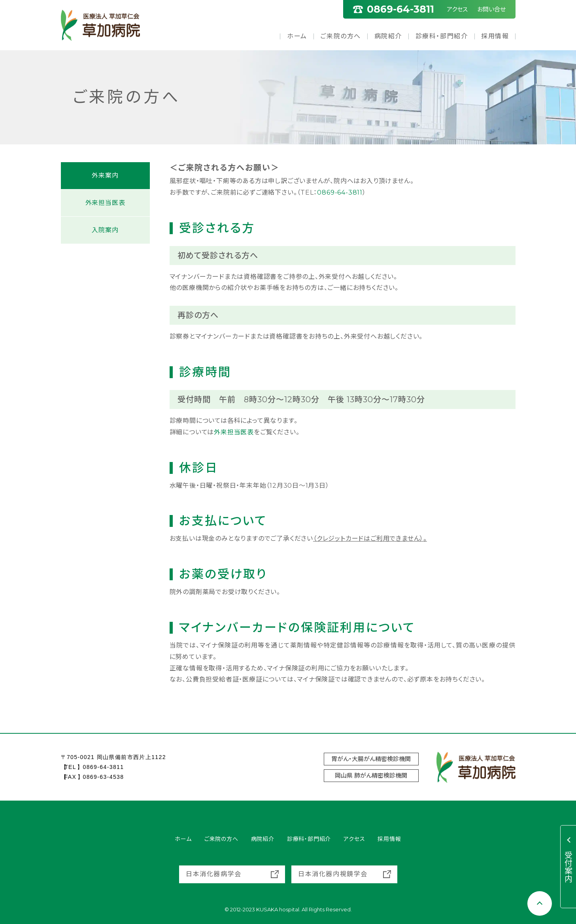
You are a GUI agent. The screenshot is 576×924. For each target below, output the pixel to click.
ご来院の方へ (341, 36)
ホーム (297, 36)
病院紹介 (388, 36)
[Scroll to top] (540, 903)
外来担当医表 (234, 432)
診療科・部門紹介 (442, 36)
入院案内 (105, 230)
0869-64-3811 (340, 192)
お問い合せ (491, 9)
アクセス (457, 9)
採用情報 (495, 36)
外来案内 (105, 175)
